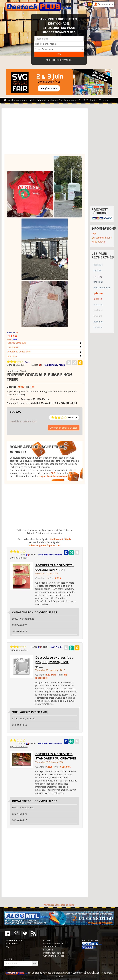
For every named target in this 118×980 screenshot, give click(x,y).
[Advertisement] (45, 133)
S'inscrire (48, 950)
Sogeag (16, 412)
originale (41, 545)
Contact (47, 940)
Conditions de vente (54, 956)
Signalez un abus (16, 365)
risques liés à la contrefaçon (53, 476)
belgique (98, 265)
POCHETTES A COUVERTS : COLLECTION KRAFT (55, 567)
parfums (98, 310)
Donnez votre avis (17, 343)
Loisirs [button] (94, 100)
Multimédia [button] (36, 100)
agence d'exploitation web (57, 973)
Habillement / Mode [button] (18, 100)
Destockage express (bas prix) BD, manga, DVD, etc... (54, 662)
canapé (97, 270)
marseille (98, 305)
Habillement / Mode (54, 365)
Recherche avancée (59, 60)
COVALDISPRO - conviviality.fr (35, 612)
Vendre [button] (104, 100)
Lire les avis (14, 347)
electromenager (102, 287)
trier (58, 545)
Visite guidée (98, 242)
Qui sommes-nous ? (102, 238)
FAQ (53, 473)
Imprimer (12, 356)
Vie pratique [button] (51, 100)
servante (98, 327)
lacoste (98, 299)
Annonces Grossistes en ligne (59, 905)
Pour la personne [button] (68, 100)
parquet (98, 316)
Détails (27, 362)
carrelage (98, 276)
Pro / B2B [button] (84, 100)
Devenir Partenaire (53, 943)
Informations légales (54, 953)
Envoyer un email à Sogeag (64, 428)
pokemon (98, 322)
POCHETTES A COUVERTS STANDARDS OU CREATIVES (56, 756)
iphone (98, 293)
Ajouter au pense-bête (19, 352)
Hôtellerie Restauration (50, 555)
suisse (32, 545)
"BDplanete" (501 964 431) (30, 712)
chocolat (98, 282)
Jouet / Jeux (56, 647)
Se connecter (50, 947)
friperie (51, 545)
